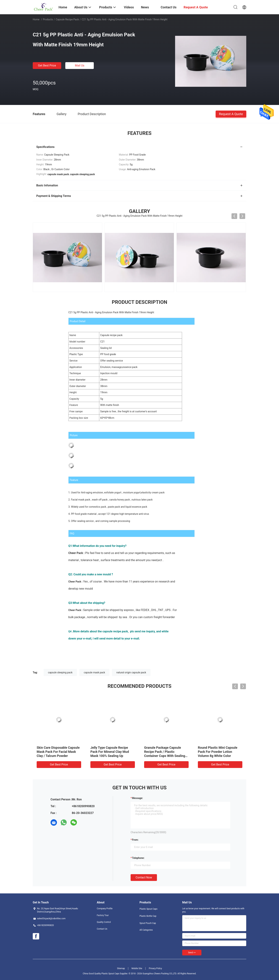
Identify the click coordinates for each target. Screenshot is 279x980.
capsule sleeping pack (60, 672)
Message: (137, 798)
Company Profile (105, 909)
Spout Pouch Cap (148, 923)
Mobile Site (137, 968)
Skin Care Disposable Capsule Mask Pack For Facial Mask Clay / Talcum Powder (58, 752)
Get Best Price (47, 65)
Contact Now (144, 877)
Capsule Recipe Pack (67, 19)
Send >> (192, 953)
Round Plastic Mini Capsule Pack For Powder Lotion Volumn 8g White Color (218, 752)
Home (36, 19)
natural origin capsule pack (131, 672)
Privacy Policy (155, 968)
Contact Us (102, 929)
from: (135, 840)
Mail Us (80, 65)
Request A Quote (231, 114)
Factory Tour (103, 915)
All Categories (146, 930)
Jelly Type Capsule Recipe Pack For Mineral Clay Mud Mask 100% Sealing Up (110, 752)
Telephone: (138, 858)
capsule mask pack (94, 672)
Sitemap (121, 968)
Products (48, 19)
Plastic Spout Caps (148, 909)
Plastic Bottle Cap (148, 916)
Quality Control (104, 922)
